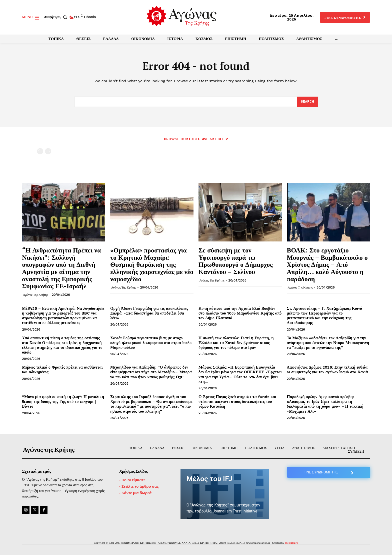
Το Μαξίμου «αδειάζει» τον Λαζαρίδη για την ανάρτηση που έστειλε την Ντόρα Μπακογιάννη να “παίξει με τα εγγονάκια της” (328, 343)
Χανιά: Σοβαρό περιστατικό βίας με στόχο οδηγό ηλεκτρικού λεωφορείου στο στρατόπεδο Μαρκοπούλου (151, 343)
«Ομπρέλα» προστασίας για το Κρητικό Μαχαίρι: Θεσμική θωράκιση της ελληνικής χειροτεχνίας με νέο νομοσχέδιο (152, 264)
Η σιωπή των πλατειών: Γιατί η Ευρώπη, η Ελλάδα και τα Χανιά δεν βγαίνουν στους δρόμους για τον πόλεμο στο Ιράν (236, 343)
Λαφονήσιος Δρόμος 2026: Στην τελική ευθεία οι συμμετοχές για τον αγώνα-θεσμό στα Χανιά (327, 370)
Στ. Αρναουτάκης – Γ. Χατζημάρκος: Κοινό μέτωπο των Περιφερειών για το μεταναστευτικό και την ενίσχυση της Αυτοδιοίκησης (324, 316)
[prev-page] (40, 151)
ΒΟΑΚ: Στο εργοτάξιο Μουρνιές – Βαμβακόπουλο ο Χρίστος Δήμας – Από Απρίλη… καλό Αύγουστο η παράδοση (327, 264)
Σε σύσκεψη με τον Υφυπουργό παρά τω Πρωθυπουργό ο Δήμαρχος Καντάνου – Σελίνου (235, 261)
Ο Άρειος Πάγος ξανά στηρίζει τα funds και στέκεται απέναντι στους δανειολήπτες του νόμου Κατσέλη (237, 401)
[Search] (307, 102)
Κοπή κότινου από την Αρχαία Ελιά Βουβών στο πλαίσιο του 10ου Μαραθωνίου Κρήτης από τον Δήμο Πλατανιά (240, 313)
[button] (56, 17)
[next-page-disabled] (48, 151)
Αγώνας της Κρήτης (35, 295)
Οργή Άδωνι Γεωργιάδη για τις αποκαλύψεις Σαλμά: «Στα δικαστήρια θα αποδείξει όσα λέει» (149, 313)
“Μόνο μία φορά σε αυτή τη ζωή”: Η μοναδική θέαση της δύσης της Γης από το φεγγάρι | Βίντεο (63, 401)
